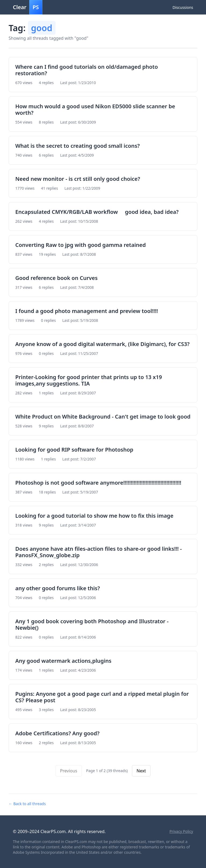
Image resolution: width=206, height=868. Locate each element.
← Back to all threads (27, 804)
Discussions (183, 7)
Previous (69, 771)
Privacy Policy (181, 831)
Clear (28, 7)
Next (141, 771)
